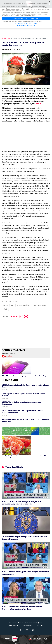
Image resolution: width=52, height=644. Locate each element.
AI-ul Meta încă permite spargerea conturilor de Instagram (26, 376)
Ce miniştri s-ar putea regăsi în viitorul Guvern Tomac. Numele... (24, 395)
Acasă (4, 39)
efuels (5, 309)
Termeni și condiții (29, 626)
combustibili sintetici (40, 305)
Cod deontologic (15, 626)
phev (13, 305)
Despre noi (13, 623)
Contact (40, 626)
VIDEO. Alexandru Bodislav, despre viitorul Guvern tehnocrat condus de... (22, 412)
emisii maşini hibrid (24, 305)
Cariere (21, 623)
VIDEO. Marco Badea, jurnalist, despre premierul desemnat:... (22, 403)
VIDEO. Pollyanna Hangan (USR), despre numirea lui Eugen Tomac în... (26, 420)
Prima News (11, 639)
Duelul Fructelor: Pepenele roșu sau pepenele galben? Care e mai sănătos (25, 457)
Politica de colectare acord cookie (26, 23)
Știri (9, 39)
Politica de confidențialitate (34, 623)
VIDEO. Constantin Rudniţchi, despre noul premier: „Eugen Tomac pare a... (25, 386)
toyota (5, 305)
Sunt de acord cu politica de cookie (26, 18)
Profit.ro (38, 104)
